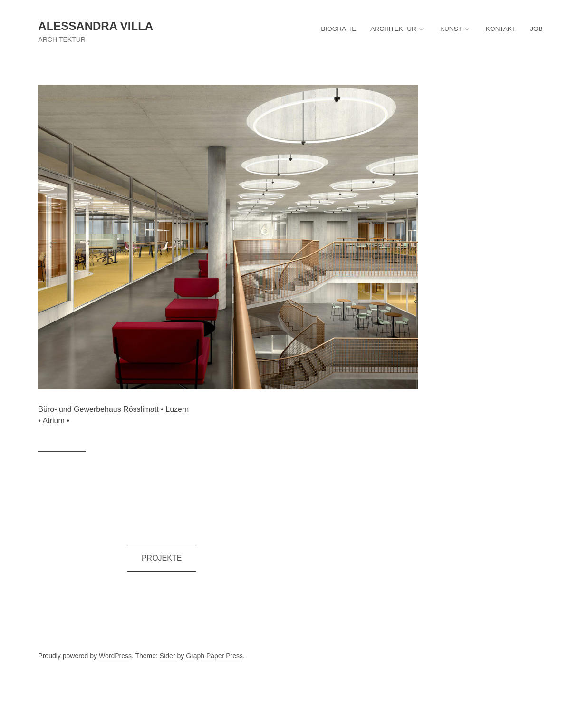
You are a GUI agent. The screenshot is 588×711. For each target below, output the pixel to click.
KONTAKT (501, 29)
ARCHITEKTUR (393, 29)
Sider (168, 656)
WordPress (115, 656)
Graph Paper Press (214, 656)
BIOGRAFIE (338, 29)
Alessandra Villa (96, 26)
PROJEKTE (162, 558)
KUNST (451, 29)
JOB (536, 29)
